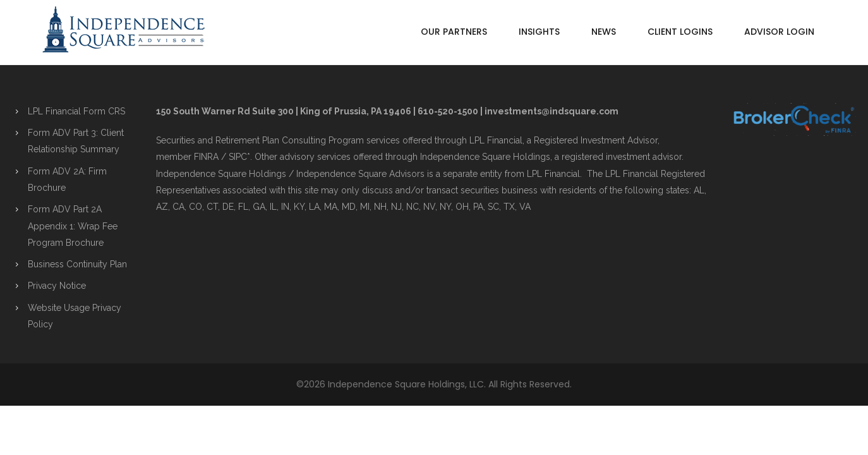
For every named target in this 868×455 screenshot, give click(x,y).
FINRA (206, 157)
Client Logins (680, 32)
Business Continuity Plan (77, 264)
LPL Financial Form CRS (76, 111)
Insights (539, 32)
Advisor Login (779, 32)
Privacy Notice (57, 286)
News (604, 32)
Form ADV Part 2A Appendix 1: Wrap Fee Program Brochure (73, 226)
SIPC (238, 157)
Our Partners (454, 32)
